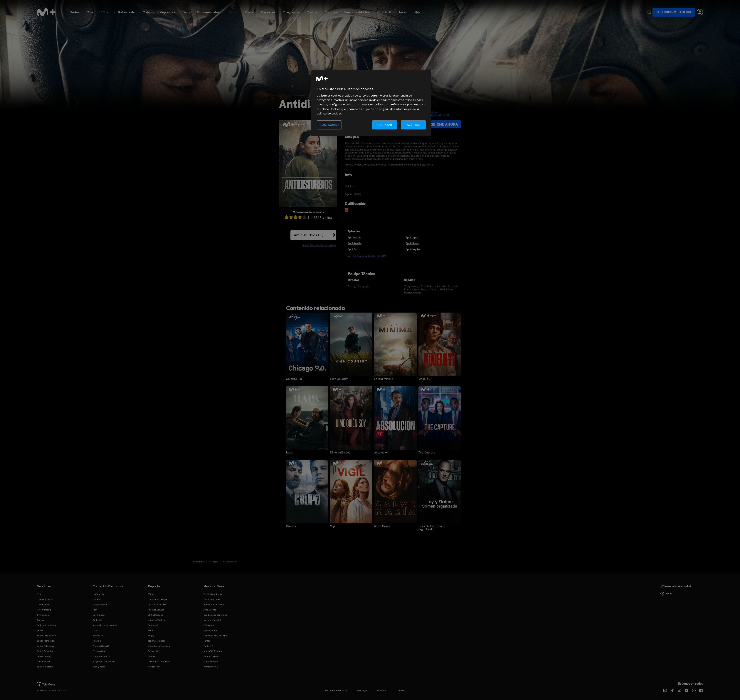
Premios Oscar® (101, 646)
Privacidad (382, 691)
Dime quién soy (340, 453)
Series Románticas (46, 641)
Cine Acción (43, 615)
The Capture (427, 453)
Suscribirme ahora (674, 12)
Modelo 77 (425, 379)
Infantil (232, 12)
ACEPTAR (413, 125)
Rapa (290, 453)
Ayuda (666, 594)
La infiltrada (99, 615)
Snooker (152, 656)
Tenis (186, 12)
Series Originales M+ (47, 636)
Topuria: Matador (157, 641)
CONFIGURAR (329, 125)
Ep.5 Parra (354, 249)
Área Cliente (210, 610)
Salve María (382, 526)
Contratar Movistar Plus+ (216, 636)
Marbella (97, 641)
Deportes (268, 12)
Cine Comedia (44, 610)
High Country (339, 379)
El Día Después (155, 615)
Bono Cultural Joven (392, 12)
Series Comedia (45, 651)
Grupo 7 (291, 526)
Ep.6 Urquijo (413, 249)
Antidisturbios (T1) (309, 235)
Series (75, 12)
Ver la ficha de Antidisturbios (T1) (367, 256)
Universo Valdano (157, 620)
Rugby (249, 12)
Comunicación (211, 662)
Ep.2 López (412, 237)
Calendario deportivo (159, 12)
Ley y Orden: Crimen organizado (432, 528)
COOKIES (401, 691)
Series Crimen (44, 656)
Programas (291, 12)
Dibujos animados (101, 656)
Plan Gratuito (210, 630)
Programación (211, 667)
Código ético (210, 625)
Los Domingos (99, 594)
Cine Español (44, 605)
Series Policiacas (45, 646)
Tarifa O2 (208, 646)
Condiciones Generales (215, 615)
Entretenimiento (45, 667)
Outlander (98, 620)
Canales (331, 12)
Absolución (381, 453)
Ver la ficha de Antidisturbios (319, 245)
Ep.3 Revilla (355, 243)
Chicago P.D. (294, 379)
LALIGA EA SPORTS (157, 605)
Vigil (333, 526)
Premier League (156, 610)
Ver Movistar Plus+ (213, 594)
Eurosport (153, 651)
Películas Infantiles (46, 625)
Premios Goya (99, 651)
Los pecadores (100, 605)
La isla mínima (384, 379)
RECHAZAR (384, 125)
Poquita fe (98, 636)
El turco (96, 630)
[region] (371, 103)
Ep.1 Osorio (354, 237)
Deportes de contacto (159, 646)
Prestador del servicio (336, 691)
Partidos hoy (154, 667)
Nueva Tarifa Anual (213, 651)
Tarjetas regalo (211, 656)
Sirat (95, 610)
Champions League (158, 599)
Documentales (208, 12)
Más (418, 12)
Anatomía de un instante (105, 625)
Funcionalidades (357, 12)
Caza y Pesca (99, 667)
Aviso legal (362, 691)
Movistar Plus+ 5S (212, 620)
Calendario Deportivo (159, 662)
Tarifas (207, 641)
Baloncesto (127, 12)
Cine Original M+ (45, 599)
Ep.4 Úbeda (412, 243)
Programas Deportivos (104, 662)
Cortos (312, 12)
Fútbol (106, 12)
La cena (96, 599)
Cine (90, 12)
